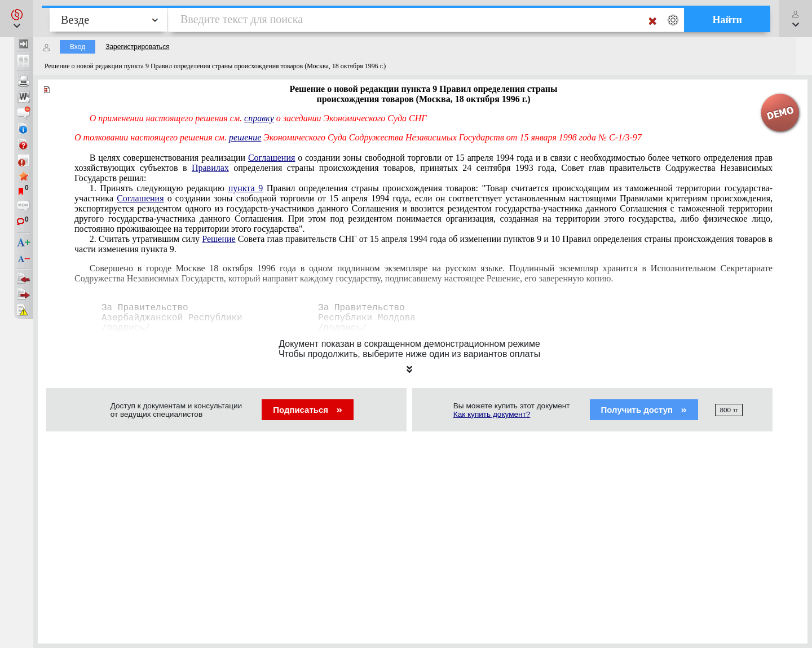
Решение (219, 239)
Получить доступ (644, 410)
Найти (727, 20)
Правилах (210, 168)
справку (259, 118)
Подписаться (308, 410)
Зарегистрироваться (137, 47)
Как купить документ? (492, 414)
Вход (78, 47)
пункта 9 (246, 188)
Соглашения (272, 158)
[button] (17, 19)
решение (245, 137)
